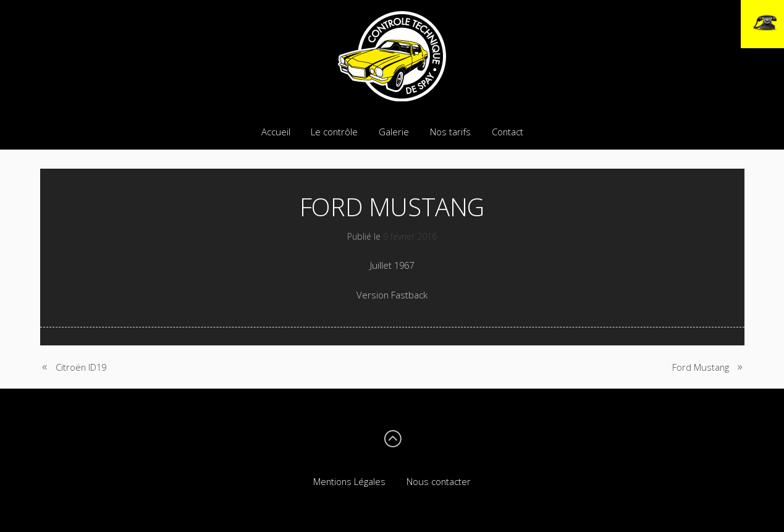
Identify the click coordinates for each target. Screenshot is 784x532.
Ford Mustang (701, 367)
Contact (508, 132)
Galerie (394, 132)
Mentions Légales (349, 481)
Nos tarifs (450, 132)
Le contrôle (334, 132)
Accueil (276, 132)
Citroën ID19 (81, 367)
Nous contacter (439, 481)
